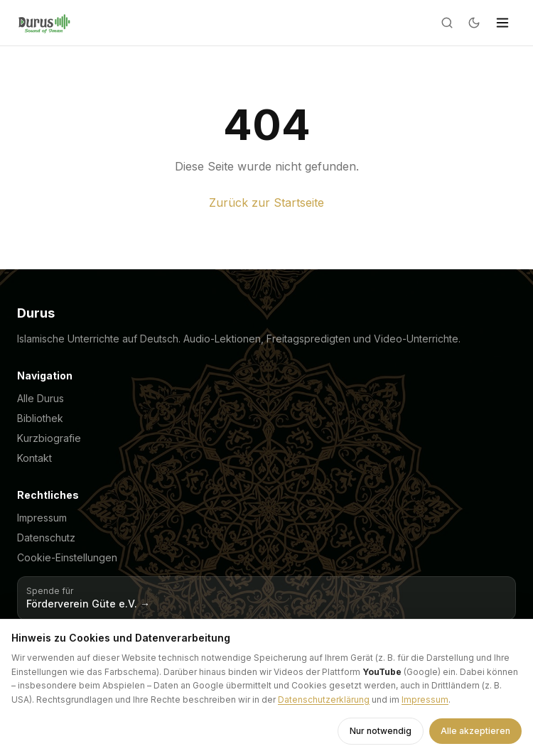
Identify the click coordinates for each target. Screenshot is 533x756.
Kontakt (34, 458)
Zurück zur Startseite (266, 202)
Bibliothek (40, 418)
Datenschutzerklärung (324, 700)
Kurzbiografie (49, 438)
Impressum (42, 518)
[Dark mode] (474, 23)
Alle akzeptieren (475, 731)
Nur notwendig (381, 731)
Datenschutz (46, 538)
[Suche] (447, 23)
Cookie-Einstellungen (67, 557)
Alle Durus (41, 398)
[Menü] (502, 23)
